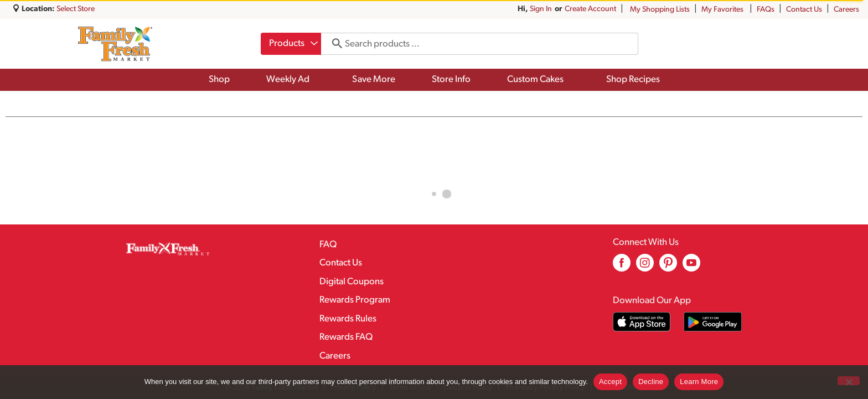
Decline (651, 382)
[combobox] (291, 44)
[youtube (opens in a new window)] (691, 267)
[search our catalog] (333, 44)
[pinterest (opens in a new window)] (668, 267)
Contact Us (804, 10)
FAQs (766, 10)
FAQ (328, 245)
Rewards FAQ (346, 337)
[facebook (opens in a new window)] (622, 267)
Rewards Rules (348, 319)
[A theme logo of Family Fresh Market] (115, 44)
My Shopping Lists (660, 10)
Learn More (699, 382)
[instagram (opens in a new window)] (645, 267)
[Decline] (849, 381)
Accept (610, 382)
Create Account (590, 9)
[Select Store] (76, 9)
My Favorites (723, 10)
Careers (846, 10)
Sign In (541, 9)
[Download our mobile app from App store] (642, 322)
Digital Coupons (352, 282)
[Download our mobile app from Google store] (713, 322)
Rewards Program (355, 300)
